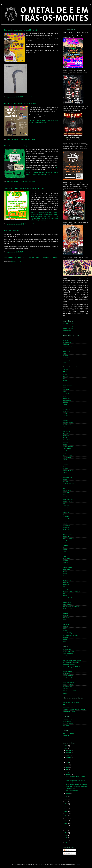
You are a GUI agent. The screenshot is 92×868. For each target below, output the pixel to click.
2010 (66, 830)
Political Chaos (67, 532)
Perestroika (66, 528)
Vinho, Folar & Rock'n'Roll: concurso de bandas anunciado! (24, 188)
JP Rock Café (66, 705)
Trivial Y (65, 622)
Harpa (64, 453)
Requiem (65, 554)
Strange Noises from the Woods (71, 591)
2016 (66, 816)
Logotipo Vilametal (68, 328)
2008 (66, 835)
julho (67, 762)
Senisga (65, 572)
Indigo (64, 475)
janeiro (68, 794)
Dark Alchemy (66, 416)
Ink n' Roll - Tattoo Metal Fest (71, 662)
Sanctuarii (65, 563)
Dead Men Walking (68, 422)
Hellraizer (65, 464)
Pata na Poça (66, 525)
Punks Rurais (66, 541)
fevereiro (69, 774)
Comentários (68, 853)
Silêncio (65, 574)
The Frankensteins (68, 609)
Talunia (65, 600)
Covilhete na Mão (67, 719)
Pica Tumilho (66, 530)
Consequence (66, 409)
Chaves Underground (68, 652)
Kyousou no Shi (67, 490)
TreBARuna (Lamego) (69, 711)
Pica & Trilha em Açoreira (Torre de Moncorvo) (20, 103)
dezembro (69, 750)
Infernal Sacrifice (67, 477)
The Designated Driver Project (71, 607)
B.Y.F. (64, 387)
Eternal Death (66, 440)
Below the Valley (67, 394)
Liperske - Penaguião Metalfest (71, 667)
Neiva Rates (66, 506)
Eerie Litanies (66, 433)
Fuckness (65, 442)
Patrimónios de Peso (68, 678)
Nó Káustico (66, 517)
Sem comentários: (30, 97)
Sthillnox (65, 587)
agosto (68, 760)
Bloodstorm (66, 403)
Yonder (64, 642)
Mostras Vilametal (67, 671)
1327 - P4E (66, 370)
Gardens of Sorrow (68, 446)
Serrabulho (66, 358)
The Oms (65, 613)
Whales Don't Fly (67, 633)
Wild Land (65, 637)
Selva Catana (66, 569)
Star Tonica (66, 585)
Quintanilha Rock (67, 680)
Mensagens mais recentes (14, 257)
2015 (66, 818)
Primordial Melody (68, 534)
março (68, 772)
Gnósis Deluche (67, 449)
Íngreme (65, 479)
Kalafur (65, 486)
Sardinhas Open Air (68, 684)
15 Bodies (65, 372)
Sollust (64, 362)
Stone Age (65, 589)
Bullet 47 (65, 405)
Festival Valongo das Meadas (71, 658)
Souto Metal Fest (67, 687)
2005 (66, 842)
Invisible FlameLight (68, 484)
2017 (66, 814)
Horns (64, 466)
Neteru (64, 510)
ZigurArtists (66, 726)
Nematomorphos (67, 347)
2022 (66, 801)
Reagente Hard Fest (68, 682)
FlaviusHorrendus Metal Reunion (72, 660)
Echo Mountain (67, 431)
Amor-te (65, 381)
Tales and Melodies (68, 598)
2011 (66, 828)
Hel (63, 462)
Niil (63, 514)
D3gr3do (65, 414)
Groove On (66, 735)
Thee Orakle (66, 618)
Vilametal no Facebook (69, 324)
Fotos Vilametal (67, 330)
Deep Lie (65, 427)
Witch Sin (65, 640)
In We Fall (65, 340)
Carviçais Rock (67, 649)
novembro (69, 753)
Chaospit (65, 407)
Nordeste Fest (66, 673)
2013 (66, 823)
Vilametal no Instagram (69, 326)
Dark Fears (66, 418)
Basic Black (66, 389)
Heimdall (65, 460)
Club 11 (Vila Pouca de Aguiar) (71, 703)
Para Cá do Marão (68, 723)
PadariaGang (66, 349)
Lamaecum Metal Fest (69, 665)
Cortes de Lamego (68, 654)
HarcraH (65, 451)
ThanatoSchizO (67, 602)
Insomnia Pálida (67, 342)
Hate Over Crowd (67, 455)
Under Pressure (67, 624)
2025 (66, 748)
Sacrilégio (65, 561)
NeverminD (66, 512)
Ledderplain (66, 345)
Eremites (65, 438)
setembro (69, 758)
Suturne (65, 596)
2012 (66, 826)
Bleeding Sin (66, 398)
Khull (64, 488)
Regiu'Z (65, 547)
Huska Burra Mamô (68, 471)
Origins (65, 523)
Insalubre (65, 482)
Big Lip (64, 396)
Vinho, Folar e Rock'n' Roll (70, 691)
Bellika (64, 392)
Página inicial (34, 257)
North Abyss (66, 521)
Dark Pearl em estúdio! (12, 231)
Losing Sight (66, 493)
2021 (66, 804)
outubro (68, 755)
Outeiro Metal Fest (68, 676)
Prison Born (66, 536)
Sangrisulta (66, 565)
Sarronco (65, 356)
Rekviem (65, 550)
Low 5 (64, 495)
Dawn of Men (66, 420)
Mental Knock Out (67, 499)
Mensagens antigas (51, 257)
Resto (64, 556)
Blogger (77, 864)
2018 (66, 811)
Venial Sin (65, 626)
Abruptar (65, 374)
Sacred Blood (66, 558)
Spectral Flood (67, 580)
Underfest (65, 689)
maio (67, 767)
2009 (66, 833)
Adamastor (66, 376)
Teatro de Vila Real (68, 707)
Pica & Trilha (66, 351)
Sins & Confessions (68, 576)
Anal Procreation (67, 385)
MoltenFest (66, 669)
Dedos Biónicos (67, 721)
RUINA (64, 353)
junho (68, 765)
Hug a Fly (65, 468)
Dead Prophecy (67, 425)
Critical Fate (66, 411)
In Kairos (65, 473)
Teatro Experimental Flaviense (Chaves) (74, 709)
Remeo (65, 552)
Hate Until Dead (67, 457)
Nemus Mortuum (67, 508)
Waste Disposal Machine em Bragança (17, 146)
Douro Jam (66, 656)
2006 (66, 840)
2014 (66, 821)
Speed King (66, 582)
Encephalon (66, 436)
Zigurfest (65, 693)
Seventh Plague (67, 360)
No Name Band (67, 519)
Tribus (64, 620)
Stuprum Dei (66, 593)
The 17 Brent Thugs (68, 604)
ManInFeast (66, 497)
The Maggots (66, 611)
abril (67, 770)
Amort (64, 383)
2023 (66, 799)
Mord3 (64, 504)
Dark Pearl (66, 338)
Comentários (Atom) (17, 261)
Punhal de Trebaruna (68, 539)
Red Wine (65, 545)
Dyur (64, 429)
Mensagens (68, 850)
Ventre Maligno (67, 629)
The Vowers (66, 615)
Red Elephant (66, 543)
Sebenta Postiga (67, 567)
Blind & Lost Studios (68, 733)
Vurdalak (65, 631)
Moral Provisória (67, 501)
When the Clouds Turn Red (70, 635)
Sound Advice (66, 578)
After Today (66, 378)
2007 (66, 838)
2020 (66, 806)
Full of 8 (65, 444)
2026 (66, 746)
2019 (66, 809)
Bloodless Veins (67, 400)
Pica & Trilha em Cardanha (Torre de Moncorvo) (20, 30)
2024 (66, 797)
